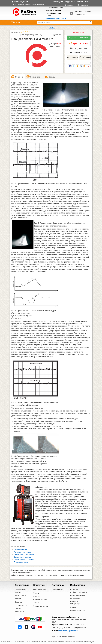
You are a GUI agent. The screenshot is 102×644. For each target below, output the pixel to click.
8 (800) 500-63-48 (53, 13)
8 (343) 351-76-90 (53, 10)
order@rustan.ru (79, 53)
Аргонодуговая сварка (22, 552)
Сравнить (73, 57)
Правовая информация (75, 603)
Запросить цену (79, 32)
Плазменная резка (21, 562)
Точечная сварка (20, 549)
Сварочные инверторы (23, 557)
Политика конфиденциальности (79, 591)
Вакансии (19, 602)
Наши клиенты (21, 595)
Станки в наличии (40, 599)
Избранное (85, 57)
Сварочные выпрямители (24, 560)
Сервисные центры (41, 606)
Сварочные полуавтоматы (24, 554)
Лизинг (36, 603)
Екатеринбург (19, 2)
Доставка (37, 596)
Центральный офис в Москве (64, 637)
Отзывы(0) (15, 32)
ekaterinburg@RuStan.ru (68, 631)
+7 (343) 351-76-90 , (64, 628)
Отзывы (18, 608)
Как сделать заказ (40, 590)
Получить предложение (79, 38)
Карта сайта (20, 612)
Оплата (36, 593)
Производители (21, 605)
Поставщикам (58, 2)
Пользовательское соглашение (78, 597)
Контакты (80, 2)
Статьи (73, 607)
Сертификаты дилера (20, 591)
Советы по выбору (78, 610)
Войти (88, 2)
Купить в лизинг (78, 43)
